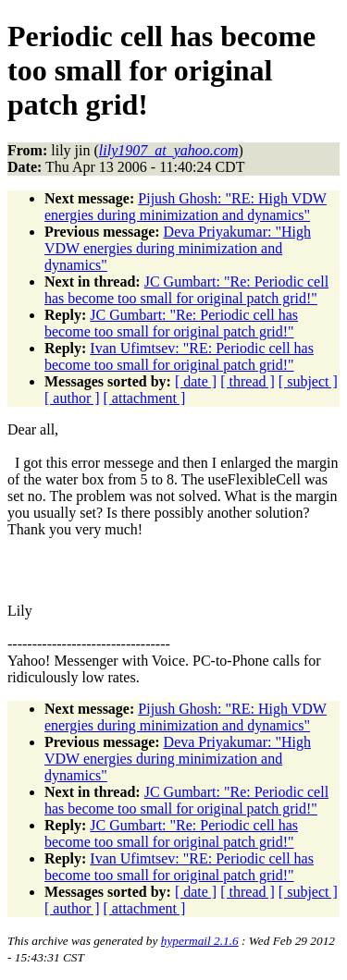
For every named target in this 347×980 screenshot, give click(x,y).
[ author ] (72, 398)
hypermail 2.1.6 (200, 941)
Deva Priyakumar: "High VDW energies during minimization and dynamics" (178, 248)
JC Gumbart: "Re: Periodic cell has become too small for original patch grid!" (186, 290)
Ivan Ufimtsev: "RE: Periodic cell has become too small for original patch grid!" (179, 356)
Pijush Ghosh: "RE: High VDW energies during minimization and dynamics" (186, 207)
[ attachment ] (145, 398)
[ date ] (196, 381)
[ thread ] (248, 381)
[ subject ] (308, 381)
